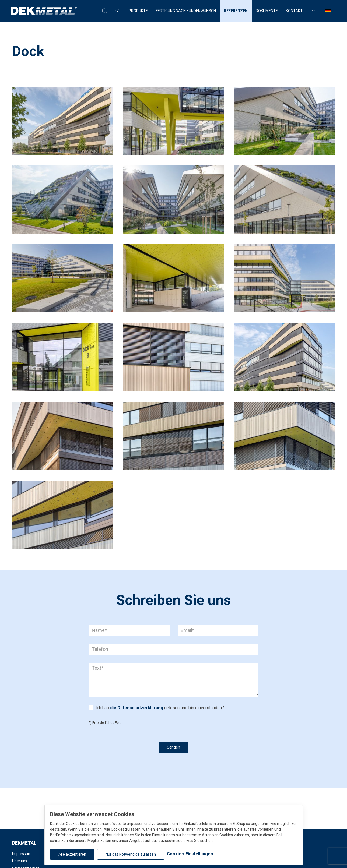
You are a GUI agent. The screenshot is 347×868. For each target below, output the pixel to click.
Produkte (138, 11)
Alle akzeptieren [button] (72, 854)
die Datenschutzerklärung (137, 708)
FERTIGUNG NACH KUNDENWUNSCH (186, 11)
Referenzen (236, 11)
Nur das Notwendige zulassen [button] (131, 854)
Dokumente (267, 11)
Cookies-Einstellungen (190, 854)
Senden (173, 747)
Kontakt (294, 11)
